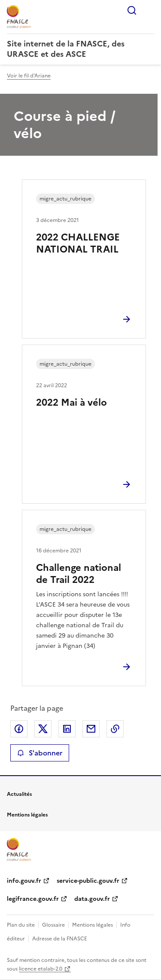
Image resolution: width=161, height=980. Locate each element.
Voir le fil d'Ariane (29, 76)
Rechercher (132, 10)
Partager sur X (43, 729)
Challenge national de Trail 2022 (79, 574)
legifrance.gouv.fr (33, 899)
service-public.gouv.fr (88, 881)
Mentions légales (93, 925)
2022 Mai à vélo (71, 402)
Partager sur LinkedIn (67, 729)
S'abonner (40, 753)
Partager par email (91, 729)
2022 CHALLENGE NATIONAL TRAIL (78, 243)
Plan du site (21, 925)
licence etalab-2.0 (41, 969)
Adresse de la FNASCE (60, 939)
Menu (149, 10)
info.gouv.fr (24, 881)
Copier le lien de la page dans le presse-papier (115, 729)
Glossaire (53, 925)
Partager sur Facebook (19, 729)
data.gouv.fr (92, 899)
